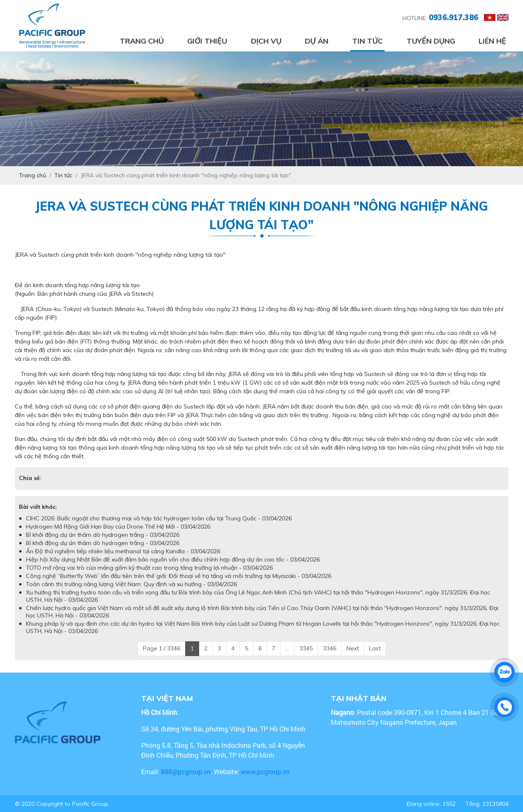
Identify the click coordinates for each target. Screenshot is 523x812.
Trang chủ (142, 41)
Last (375, 648)
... (287, 648)
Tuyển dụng (431, 41)
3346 (330, 648)
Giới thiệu (207, 41)
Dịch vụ (266, 41)
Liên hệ (492, 41)
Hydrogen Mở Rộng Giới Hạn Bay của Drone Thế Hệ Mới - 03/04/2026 (118, 527)
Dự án (317, 41)
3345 (306, 648)
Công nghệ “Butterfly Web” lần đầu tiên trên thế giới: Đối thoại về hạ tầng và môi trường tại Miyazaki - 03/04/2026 (179, 576)
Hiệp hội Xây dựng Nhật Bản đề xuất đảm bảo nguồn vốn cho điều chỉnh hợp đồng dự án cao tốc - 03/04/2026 (173, 559)
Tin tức (367, 41)
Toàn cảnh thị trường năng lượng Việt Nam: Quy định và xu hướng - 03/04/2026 (131, 584)
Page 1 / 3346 (162, 648)
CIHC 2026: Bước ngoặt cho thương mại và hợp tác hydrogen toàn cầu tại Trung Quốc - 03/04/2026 (159, 518)
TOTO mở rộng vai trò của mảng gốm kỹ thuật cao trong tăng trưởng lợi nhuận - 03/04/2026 (149, 568)
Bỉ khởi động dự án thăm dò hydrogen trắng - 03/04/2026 (103, 535)
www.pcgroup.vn (266, 771)
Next (353, 648)
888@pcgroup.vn (186, 771)
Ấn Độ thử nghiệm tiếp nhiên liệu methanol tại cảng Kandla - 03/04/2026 (123, 551)
